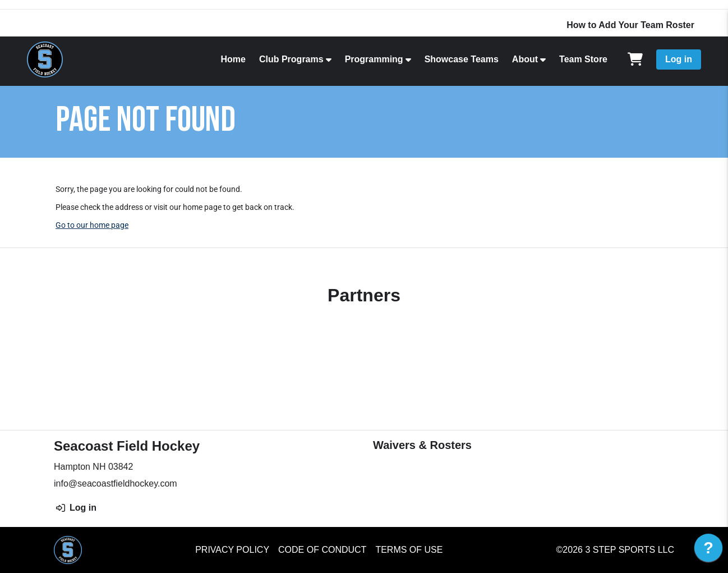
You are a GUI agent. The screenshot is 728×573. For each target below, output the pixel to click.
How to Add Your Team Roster (630, 25)
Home (233, 59)
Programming (374, 59)
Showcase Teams (462, 59)
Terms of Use (409, 550)
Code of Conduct (322, 550)
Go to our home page (92, 225)
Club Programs (291, 59)
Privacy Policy (232, 550)
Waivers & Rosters (422, 445)
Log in (679, 59)
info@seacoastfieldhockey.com (116, 483)
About (525, 59)
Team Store (583, 59)
